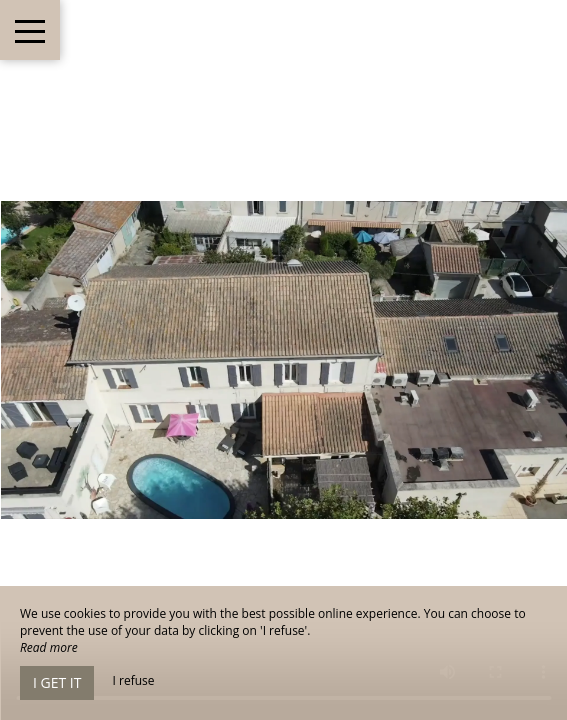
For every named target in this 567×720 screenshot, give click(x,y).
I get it (57, 682)
